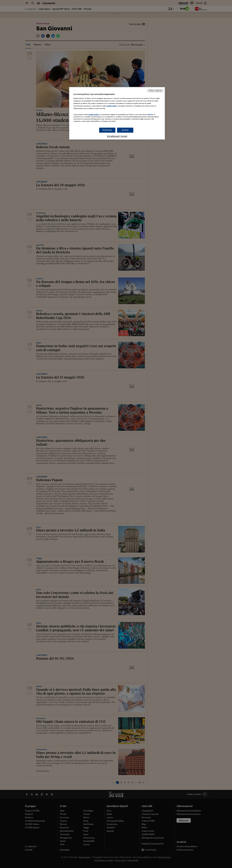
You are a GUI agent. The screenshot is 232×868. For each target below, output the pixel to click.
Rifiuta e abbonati (155, 91)
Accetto (125, 130)
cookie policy (112, 106)
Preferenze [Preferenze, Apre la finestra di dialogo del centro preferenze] (107, 130)
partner (150, 114)
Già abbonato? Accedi (117, 136)
